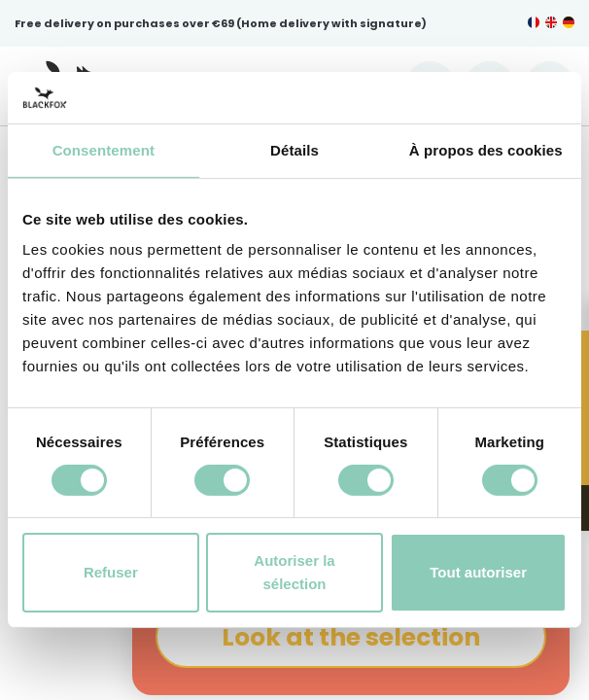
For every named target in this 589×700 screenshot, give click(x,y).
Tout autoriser (478, 572)
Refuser (111, 572)
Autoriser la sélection (294, 572)
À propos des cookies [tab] (486, 149)
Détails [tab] (294, 149)
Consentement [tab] (104, 149)
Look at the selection (351, 637)
